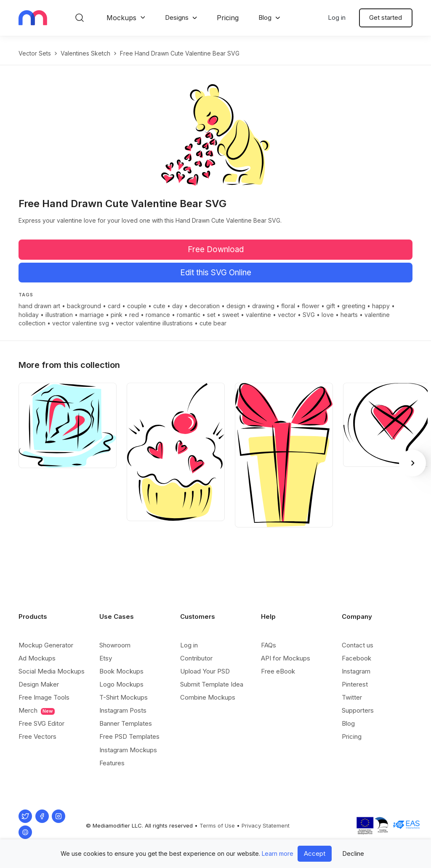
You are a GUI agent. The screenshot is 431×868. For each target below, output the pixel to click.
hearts (349, 315)
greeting (354, 306)
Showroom (115, 645)
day (177, 306)
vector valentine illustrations (154, 323)
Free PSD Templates (129, 736)
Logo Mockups (121, 684)
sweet (231, 315)
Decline (353, 853)
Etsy (106, 658)
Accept (315, 853)
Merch (37, 711)
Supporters (358, 710)
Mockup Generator (46, 645)
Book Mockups (121, 671)
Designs (177, 17)
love (328, 315)
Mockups (121, 18)
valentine (258, 315)
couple (137, 306)
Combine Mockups (208, 697)
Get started (386, 17)
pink (117, 315)
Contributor (196, 658)
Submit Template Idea (212, 684)
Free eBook (278, 671)
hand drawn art (39, 306)
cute (159, 306)
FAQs (269, 645)
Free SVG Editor (41, 723)
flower (311, 306)
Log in (337, 17)
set (211, 315)
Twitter (352, 697)
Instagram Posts (123, 710)
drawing (263, 306)
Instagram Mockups (128, 750)
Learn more (278, 853)
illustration (59, 315)
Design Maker (39, 684)
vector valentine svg (81, 323)
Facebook (357, 658)
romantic (189, 315)
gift (331, 306)
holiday (29, 315)
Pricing (228, 18)
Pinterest (355, 684)
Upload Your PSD (205, 671)
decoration (205, 306)
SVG (309, 315)
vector (287, 315)
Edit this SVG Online (216, 273)
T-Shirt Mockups (124, 697)
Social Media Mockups (52, 671)
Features (112, 763)
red (134, 315)
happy (381, 306)
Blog (265, 17)
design (236, 306)
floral (288, 306)
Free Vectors (37, 736)
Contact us (358, 645)
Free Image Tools (44, 697)
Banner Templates (126, 723)
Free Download (216, 249)
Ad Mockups (37, 658)
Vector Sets (35, 53)
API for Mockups (286, 658)
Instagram (356, 671)
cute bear (213, 323)
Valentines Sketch (85, 53)
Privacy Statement (266, 825)
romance (158, 315)
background (84, 306)
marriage (92, 315)
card (114, 306)
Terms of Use (217, 825)
